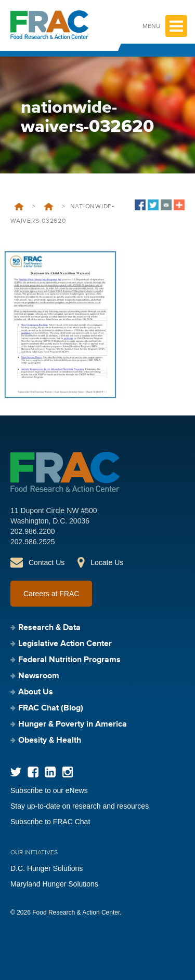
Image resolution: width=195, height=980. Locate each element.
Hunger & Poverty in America (73, 724)
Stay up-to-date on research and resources (80, 806)
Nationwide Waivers (49, 207)
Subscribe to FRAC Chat (50, 822)
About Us (36, 692)
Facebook (33, 772)
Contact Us (47, 562)
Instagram (67, 772)
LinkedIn (50, 772)
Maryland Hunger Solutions (54, 884)
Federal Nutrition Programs (69, 660)
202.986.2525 (33, 542)
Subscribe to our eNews (49, 790)
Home (19, 207)
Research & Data (49, 628)
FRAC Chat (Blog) (51, 708)
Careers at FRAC (51, 594)
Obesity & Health (50, 741)
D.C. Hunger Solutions (47, 868)
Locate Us (107, 562)
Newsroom (39, 676)
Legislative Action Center (65, 644)
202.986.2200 (33, 531)
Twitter (16, 772)
